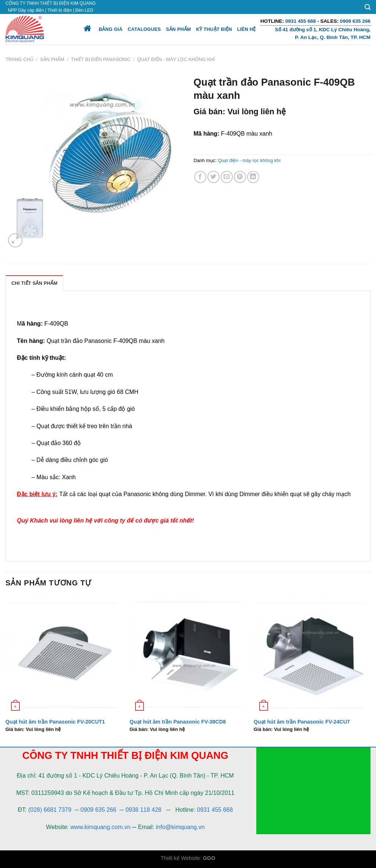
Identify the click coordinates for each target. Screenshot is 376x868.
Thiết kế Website (180, 858)
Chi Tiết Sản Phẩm (34, 283)
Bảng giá (111, 29)
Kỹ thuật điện (214, 29)
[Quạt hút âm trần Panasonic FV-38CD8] (188, 655)
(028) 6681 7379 (51, 810)
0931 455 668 (215, 810)
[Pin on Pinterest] (240, 177)
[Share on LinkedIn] (253, 177)
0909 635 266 (98, 810)
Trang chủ (19, 59)
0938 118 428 (144, 810)
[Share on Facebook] (200, 177)
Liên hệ (247, 29)
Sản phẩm (178, 29)
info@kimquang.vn (180, 827)
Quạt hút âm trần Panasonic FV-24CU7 (302, 722)
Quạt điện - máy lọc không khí (176, 59)
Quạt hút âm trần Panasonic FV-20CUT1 (55, 722)
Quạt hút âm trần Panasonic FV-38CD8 (178, 722)
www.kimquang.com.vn (101, 827)
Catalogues (144, 29)
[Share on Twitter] (214, 177)
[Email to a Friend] (227, 177)
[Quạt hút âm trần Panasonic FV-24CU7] (312, 655)
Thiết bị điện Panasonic (101, 59)
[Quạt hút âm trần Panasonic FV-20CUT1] (64, 655)
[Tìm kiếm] (368, 7)
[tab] (34, 283)
